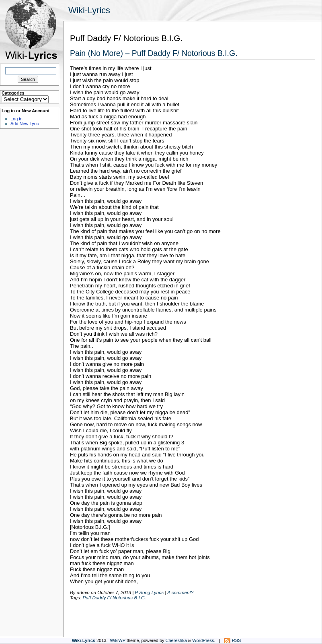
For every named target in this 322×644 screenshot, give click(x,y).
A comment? (180, 592)
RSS (237, 640)
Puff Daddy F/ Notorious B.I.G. (114, 598)
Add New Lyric (25, 124)
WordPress (203, 640)
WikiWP (118, 640)
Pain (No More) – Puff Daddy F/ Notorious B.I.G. (154, 53)
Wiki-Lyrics (89, 10)
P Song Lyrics (149, 592)
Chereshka (176, 640)
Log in (16, 119)
